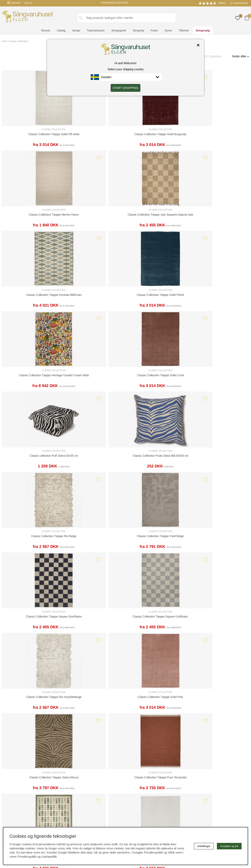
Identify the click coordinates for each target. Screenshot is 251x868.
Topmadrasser (96, 31)
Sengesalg (203, 31)
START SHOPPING (125, 88)
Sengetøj (138, 31)
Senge (76, 31)
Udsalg (61, 31)
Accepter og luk (229, 846)
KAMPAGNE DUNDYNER (115, 3)
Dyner (168, 31)
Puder (154, 31)
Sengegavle (119, 31)
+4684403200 (240, 3)
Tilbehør (184, 31)
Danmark (14, 3)
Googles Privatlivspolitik (148, 852)
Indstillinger (204, 846)
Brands (46, 31)
